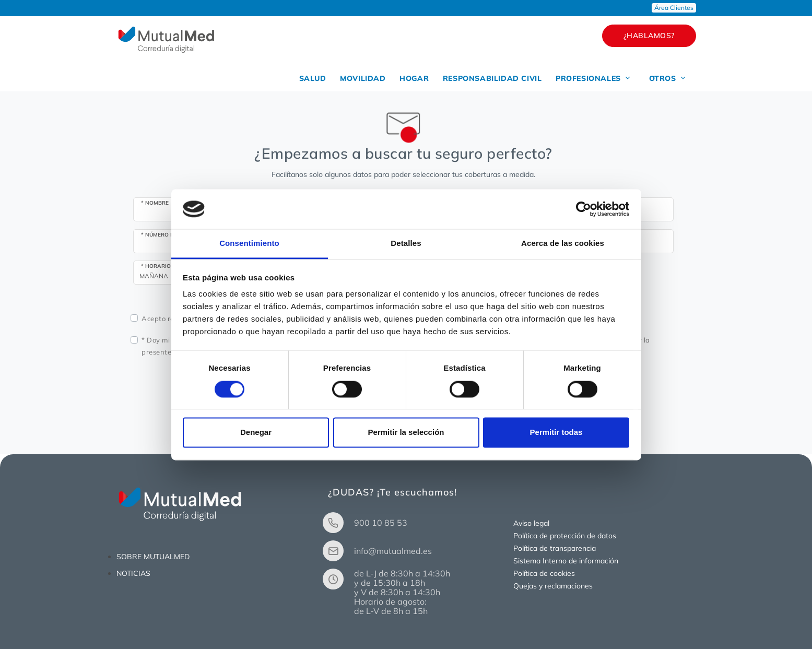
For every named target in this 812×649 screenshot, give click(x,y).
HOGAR (408, 78)
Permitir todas (556, 433)
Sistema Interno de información (566, 561)
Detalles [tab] (406, 244)
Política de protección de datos (565, 536)
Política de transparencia (555, 548)
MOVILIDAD (355, 78)
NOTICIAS (133, 573)
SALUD (303, 78)
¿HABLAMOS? (649, 36)
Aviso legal (531, 523)
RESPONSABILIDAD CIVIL (488, 78)
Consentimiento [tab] (249, 244)
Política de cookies (544, 573)
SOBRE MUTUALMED (153, 557)
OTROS (667, 78)
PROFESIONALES (591, 78)
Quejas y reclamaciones (553, 586)
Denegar (256, 433)
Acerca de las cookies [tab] (563, 244)
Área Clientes (674, 8)
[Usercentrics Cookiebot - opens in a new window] (584, 209)
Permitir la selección (406, 433)
